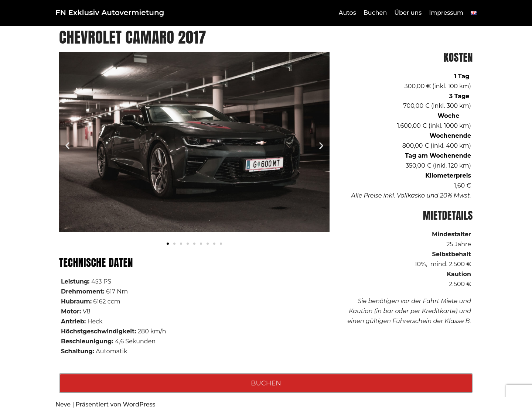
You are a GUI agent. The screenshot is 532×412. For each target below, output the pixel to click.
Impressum (446, 13)
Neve (63, 404)
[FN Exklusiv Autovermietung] (110, 13)
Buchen (375, 13)
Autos (347, 13)
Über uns (408, 13)
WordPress (139, 404)
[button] (67, 145)
